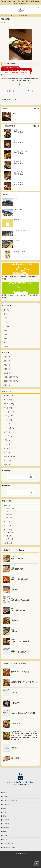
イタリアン (7, 326)
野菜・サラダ (8, 456)
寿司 (5, 440)
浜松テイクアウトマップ (11, 800)
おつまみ (7, 396)
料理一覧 (36, 126)
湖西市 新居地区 (9, 377)
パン (5, 424)
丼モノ (6, 530)
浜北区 (6, 373)
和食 (5, 314)
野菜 (5, 452)
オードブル (7, 412)
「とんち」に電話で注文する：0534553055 (16, 70)
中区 (5, 357)
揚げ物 (6, 543)
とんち (14, 16)
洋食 (5, 322)
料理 (9, 16)
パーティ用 (7, 428)
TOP (3, 16)
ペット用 (7, 436)
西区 (5, 385)
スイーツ (7, 342)
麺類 (5, 464)
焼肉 (5, 338)
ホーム (5, 793)
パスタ (6, 420)
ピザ (5, 432)
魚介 (5, 460)
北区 (5, 361)
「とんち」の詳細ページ (10, 68)
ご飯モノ (7, 404)
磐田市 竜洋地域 (9, 381)
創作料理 (7, 310)
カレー (6, 522)
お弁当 (6, 400)
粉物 (5, 444)
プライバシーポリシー (10, 843)
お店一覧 (36, 109)
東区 (5, 369)
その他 (6, 346)
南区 (5, 365)
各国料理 (7, 330)
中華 (5, 318)
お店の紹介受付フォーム (11, 847)
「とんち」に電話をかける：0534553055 (16, 73)
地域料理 (7, 334)
